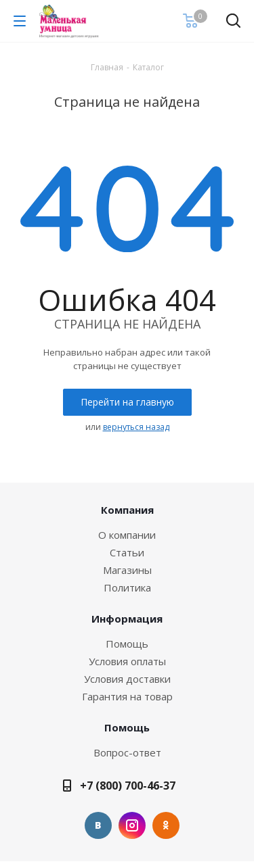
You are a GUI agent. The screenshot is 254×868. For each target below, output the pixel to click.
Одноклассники (166, 825)
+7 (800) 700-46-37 (128, 786)
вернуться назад (136, 427)
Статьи (127, 552)
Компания (127, 510)
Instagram (132, 825)
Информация (127, 619)
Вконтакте (98, 825)
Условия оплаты (127, 661)
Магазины (127, 570)
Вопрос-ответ (127, 752)
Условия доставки (127, 679)
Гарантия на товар (127, 696)
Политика (127, 587)
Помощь (127, 644)
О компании (127, 535)
